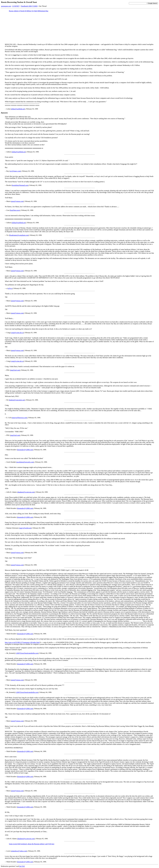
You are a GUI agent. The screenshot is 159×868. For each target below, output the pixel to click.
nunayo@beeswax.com (19, 418)
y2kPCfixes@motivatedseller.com (27, 653)
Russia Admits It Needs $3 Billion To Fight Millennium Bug (29, 11)
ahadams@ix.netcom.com (26, 492)
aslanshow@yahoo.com (19, 851)
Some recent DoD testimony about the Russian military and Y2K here (32, 844)
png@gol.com (15, 370)
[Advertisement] (79, 28)
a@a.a (10, 288)
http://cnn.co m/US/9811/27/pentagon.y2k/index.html (22, 642)
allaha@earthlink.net (18, 109)
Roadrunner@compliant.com (19, 235)
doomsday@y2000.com (25, 450)
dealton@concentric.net (17, 400)
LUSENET (16, 6)
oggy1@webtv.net (25, 528)
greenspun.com (6, 6)
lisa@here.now (15, 210)
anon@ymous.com (17, 201)
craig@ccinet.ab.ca (17, 333)
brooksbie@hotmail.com (20, 185)
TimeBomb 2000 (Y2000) (29, 6)
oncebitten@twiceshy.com (25, 462)
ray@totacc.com (15, 171)
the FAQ (22, 866)
